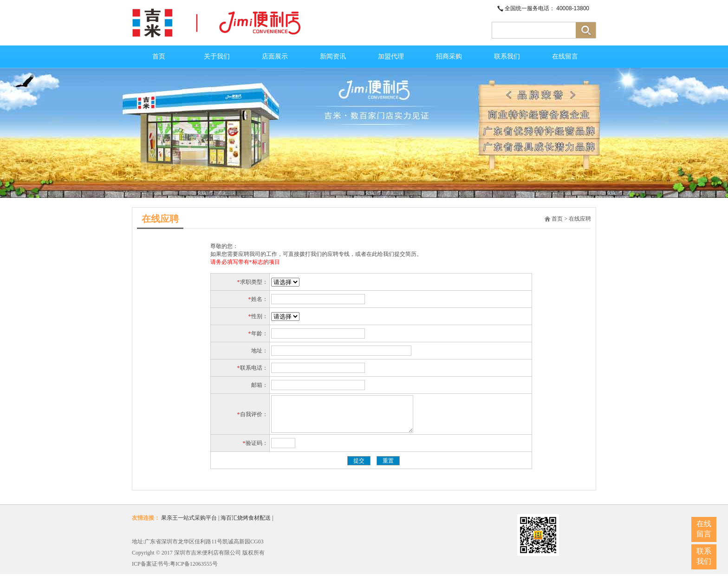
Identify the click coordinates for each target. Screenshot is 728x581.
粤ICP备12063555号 (194, 571)
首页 (159, 56)
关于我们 (217, 56)
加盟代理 (391, 56)
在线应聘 (580, 219)
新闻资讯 (333, 56)
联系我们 (507, 56)
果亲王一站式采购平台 (189, 525)
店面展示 (275, 56)
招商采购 (449, 56)
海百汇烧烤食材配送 (246, 525)
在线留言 (565, 56)
